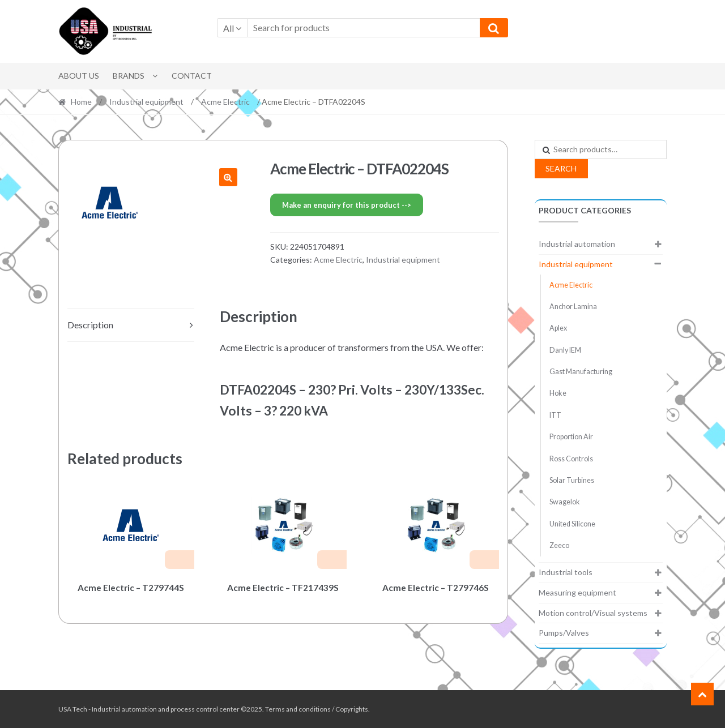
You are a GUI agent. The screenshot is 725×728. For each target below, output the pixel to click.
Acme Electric (225, 102)
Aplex (558, 328)
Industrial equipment (146, 102)
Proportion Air (571, 437)
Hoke (558, 393)
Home (81, 102)
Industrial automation (577, 244)
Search (561, 168)
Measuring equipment (577, 592)
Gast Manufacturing (581, 372)
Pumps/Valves (564, 633)
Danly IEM (565, 350)
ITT (555, 415)
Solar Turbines (572, 480)
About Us (79, 76)
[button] (228, 177)
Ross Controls (571, 459)
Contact (192, 76)
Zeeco (559, 545)
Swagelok (565, 502)
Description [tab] (90, 325)
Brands (129, 76)
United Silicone (572, 524)
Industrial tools (566, 572)
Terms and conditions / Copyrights (317, 709)
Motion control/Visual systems (593, 613)
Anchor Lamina (573, 307)
